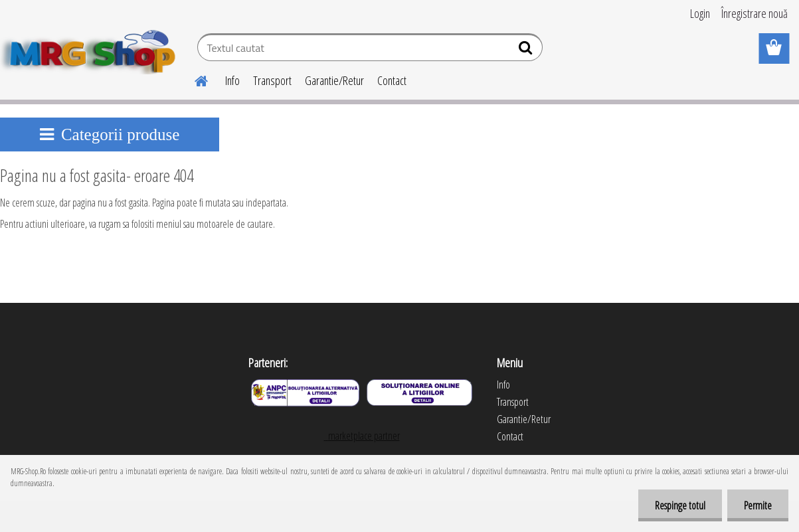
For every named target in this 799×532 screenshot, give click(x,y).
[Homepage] (193, 79)
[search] (527, 50)
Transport (272, 80)
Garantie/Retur (334, 80)
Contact (392, 80)
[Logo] (91, 49)
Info (232, 80)
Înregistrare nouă (755, 13)
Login (700, 13)
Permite (758, 505)
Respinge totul (680, 505)
